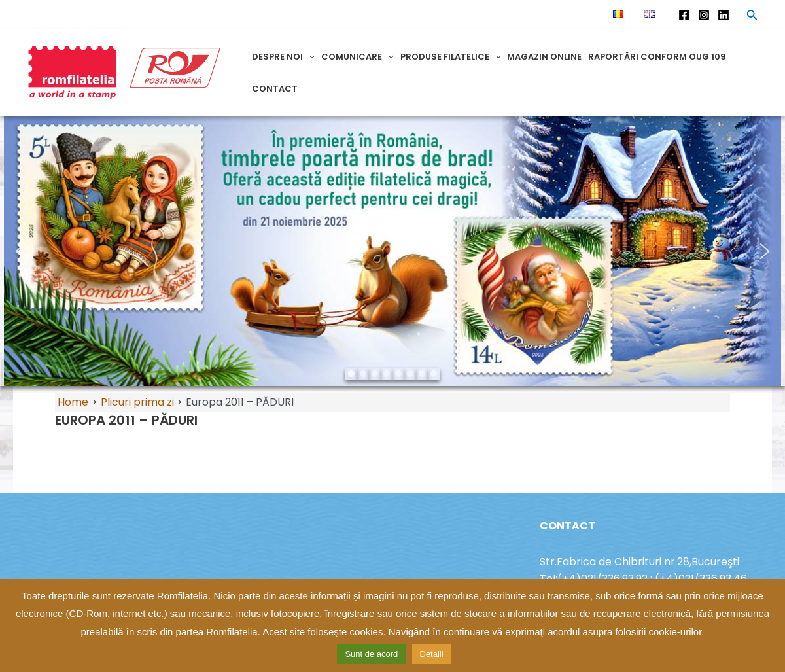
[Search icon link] (752, 17)
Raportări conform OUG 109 (657, 57)
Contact (275, 89)
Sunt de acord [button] (371, 654)
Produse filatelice (451, 57)
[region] (392, 251)
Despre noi (283, 57)
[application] (309, 57)
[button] (20, 251)
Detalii (432, 654)
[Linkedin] (724, 15)
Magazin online (544, 57)
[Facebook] (684, 15)
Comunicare (358, 57)
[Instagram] (704, 15)
